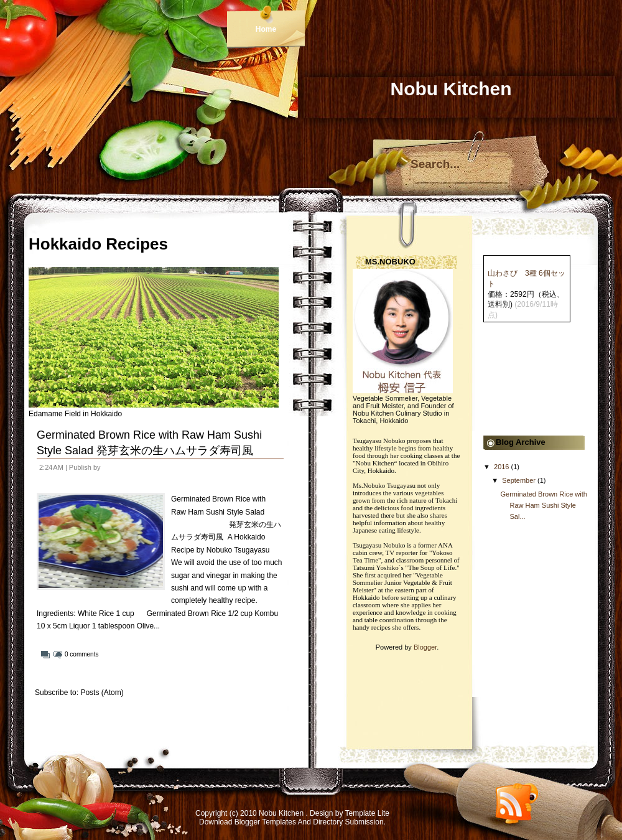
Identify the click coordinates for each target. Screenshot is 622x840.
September (519, 480)
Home (266, 29)
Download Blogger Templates (248, 822)
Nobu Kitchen (282, 813)
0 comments (81, 654)
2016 (501, 467)
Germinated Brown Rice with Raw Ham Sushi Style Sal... (543, 505)
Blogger (425, 647)
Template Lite (367, 813)
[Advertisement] (538, 384)
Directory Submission (348, 822)
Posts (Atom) (102, 693)
